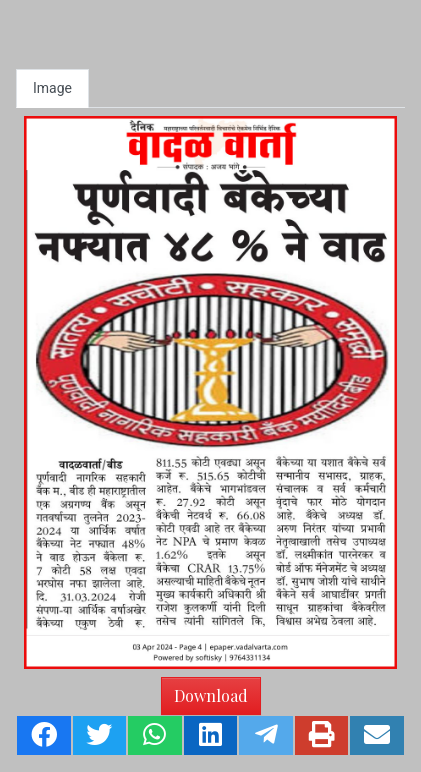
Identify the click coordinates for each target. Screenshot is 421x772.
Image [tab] (52, 88)
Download (211, 695)
